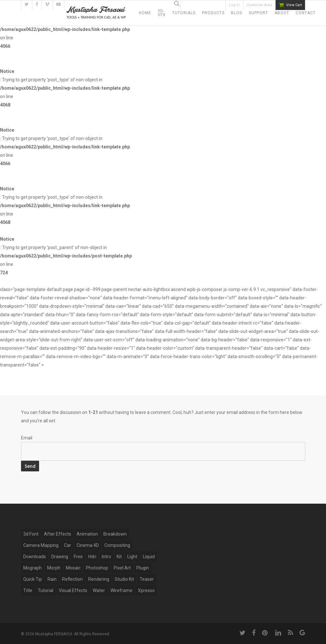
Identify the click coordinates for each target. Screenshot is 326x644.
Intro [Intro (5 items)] (106, 557)
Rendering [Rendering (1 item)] (99, 579)
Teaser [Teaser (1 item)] (147, 579)
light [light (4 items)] (132, 557)
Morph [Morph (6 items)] (54, 568)
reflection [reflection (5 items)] (72, 579)
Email (27, 438)
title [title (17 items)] (28, 590)
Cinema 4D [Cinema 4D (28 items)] (88, 545)
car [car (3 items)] (68, 545)
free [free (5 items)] (78, 557)
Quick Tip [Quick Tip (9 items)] (33, 579)
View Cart (294, 5)
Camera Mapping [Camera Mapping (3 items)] (41, 545)
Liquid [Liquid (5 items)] (149, 557)
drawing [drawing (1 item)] (60, 557)
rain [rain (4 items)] (52, 579)
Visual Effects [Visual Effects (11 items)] (73, 590)
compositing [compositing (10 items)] (117, 545)
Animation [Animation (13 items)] (87, 534)
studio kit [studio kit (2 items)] (124, 579)
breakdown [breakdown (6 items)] (115, 534)
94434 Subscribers (206, 5)
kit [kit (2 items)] (119, 557)
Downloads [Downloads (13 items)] (35, 557)
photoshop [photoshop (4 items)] (97, 568)
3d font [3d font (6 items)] (31, 534)
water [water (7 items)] (99, 590)
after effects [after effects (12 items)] (58, 534)
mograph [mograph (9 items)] (32, 568)
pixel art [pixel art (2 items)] (122, 568)
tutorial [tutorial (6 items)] (46, 590)
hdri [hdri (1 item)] (92, 557)
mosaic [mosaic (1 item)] (73, 568)
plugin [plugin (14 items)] (143, 568)
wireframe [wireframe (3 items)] (121, 590)
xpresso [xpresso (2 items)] (146, 590)
